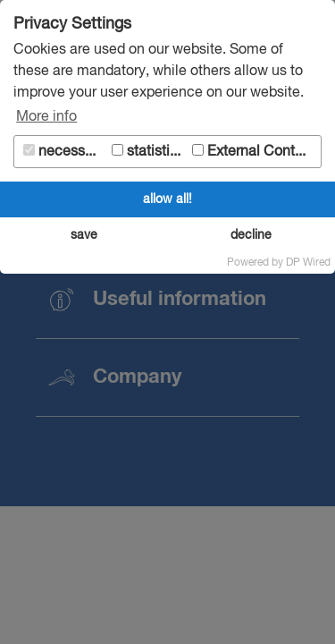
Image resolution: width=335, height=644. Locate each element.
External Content (254, 152)
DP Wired (308, 263)
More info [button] (46, 117)
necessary (64, 152)
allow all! (167, 199)
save (84, 235)
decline (251, 235)
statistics (148, 152)
